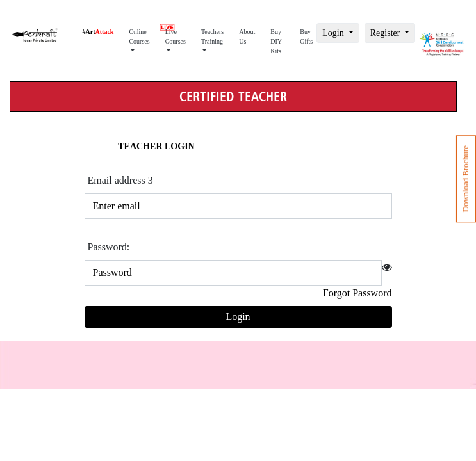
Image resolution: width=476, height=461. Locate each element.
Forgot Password (357, 293)
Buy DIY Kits (276, 41)
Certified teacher (233, 97)
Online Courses (139, 36)
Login (334, 33)
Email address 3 (120, 180)
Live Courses (175, 33)
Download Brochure (466, 179)
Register (386, 33)
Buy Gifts (306, 36)
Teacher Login (156, 146)
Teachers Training (212, 36)
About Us (247, 36)
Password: (109, 247)
